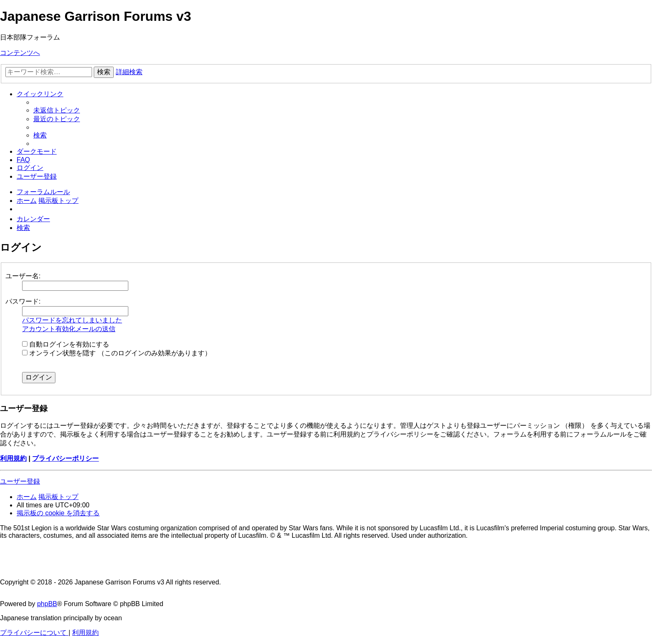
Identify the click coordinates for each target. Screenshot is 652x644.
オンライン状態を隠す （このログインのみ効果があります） (117, 353)
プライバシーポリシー (65, 458)
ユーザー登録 (20, 481)
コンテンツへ (20, 53)
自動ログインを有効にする (66, 344)
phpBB (47, 604)
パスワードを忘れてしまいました (72, 320)
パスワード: (23, 301)
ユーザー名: (23, 276)
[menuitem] (57, 110)
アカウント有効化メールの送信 (69, 329)
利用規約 (13, 458)
